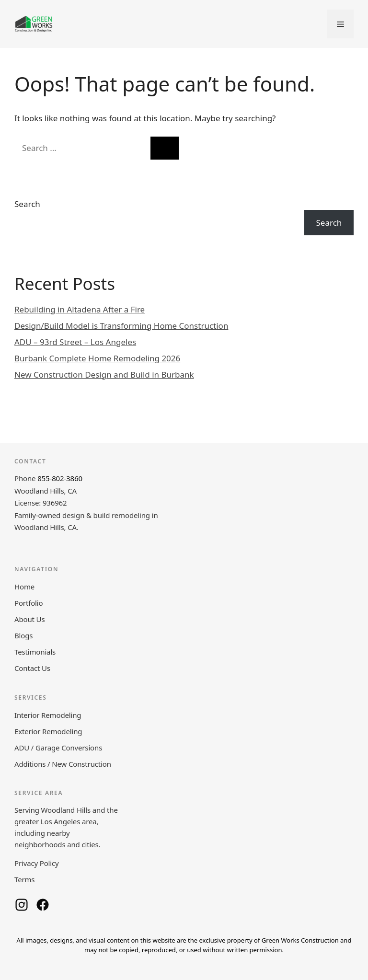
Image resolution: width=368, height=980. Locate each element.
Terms (24, 879)
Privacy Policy (37, 863)
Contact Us (32, 668)
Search (27, 204)
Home (24, 587)
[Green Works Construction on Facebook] (43, 905)
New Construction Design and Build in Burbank (104, 375)
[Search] (165, 148)
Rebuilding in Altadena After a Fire (80, 309)
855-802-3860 (60, 478)
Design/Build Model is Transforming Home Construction (121, 326)
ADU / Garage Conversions (58, 748)
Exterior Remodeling (48, 731)
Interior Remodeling (48, 715)
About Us (29, 619)
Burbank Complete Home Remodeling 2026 (97, 358)
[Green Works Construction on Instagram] (22, 905)
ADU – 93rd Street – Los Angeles (75, 342)
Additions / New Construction (63, 764)
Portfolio (29, 603)
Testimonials (35, 652)
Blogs (23, 635)
